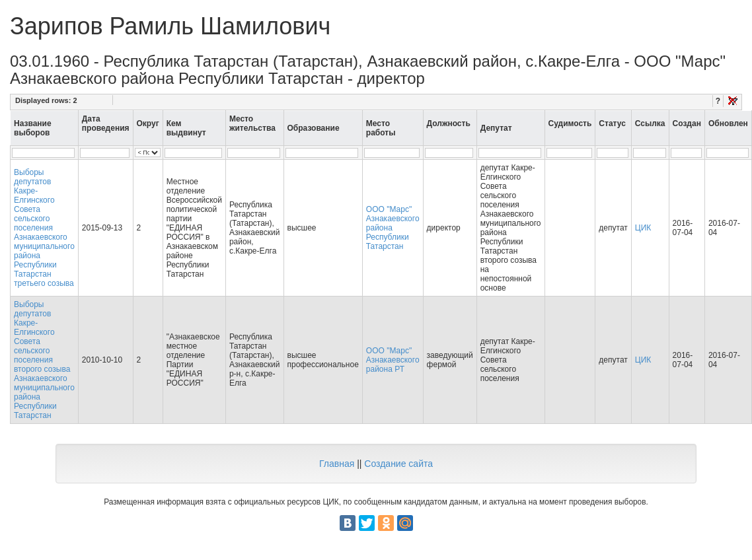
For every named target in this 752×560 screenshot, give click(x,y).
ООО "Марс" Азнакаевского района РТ (393, 360)
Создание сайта (398, 464)
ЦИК (643, 228)
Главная (337, 464)
